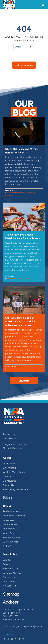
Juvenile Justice (11, 542)
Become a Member (12, 573)
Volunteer (8, 560)
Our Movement (10, 481)
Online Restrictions (25, 279)
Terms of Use (9, 434)
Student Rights (30, 369)
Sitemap (11, 594)
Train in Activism (11, 569)
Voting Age (8, 533)
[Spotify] (23, 639)
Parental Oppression (13, 537)
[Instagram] (12, 639)
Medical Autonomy (12, 524)
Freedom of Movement (14, 516)
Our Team (8, 477)
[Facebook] (4, 639)
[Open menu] (43, 5)
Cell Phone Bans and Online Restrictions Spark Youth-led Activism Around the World (20, 321)
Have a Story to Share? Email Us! (18, 490)
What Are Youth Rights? (14, 472)
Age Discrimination (12, 511)
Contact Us (8, 485)
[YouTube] (16, 639)
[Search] (31, 47)
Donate (6, 564)
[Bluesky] (19, 639)
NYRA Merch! (9, 586)
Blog (7, 497)
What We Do (9, 463)
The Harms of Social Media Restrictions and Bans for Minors (23, 236)
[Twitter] (8, 639)
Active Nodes (9, 582)
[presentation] (24, 131)
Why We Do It (9, 468)
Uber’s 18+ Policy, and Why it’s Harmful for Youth (22, 151)
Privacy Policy (9, 439)
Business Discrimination (16, 193)
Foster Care (8, 546)
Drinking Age (9, 520)
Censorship (12, 279)
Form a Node (9, 577)
